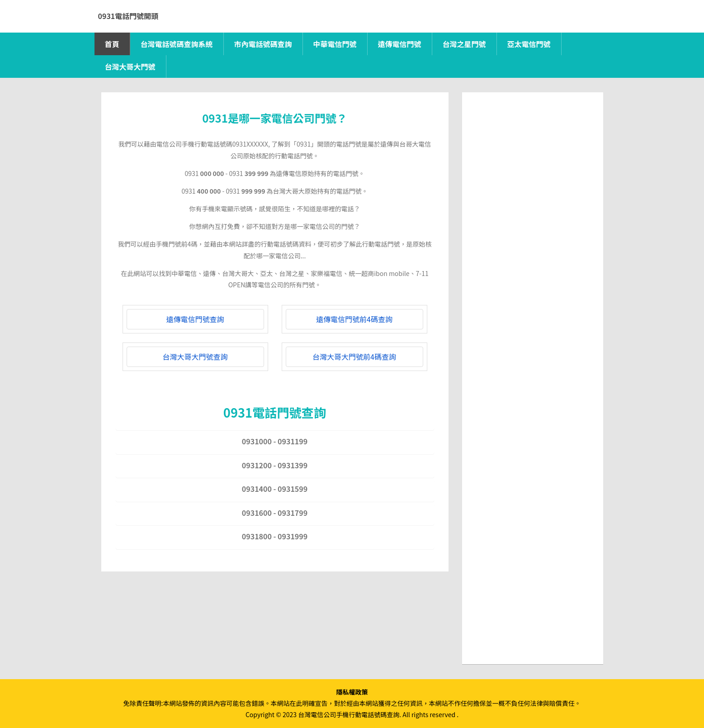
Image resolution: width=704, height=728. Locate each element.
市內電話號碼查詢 (263, 44)
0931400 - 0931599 (275, 489)
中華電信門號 (335, 44)
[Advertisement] (533, 243)
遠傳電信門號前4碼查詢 (354, 319)
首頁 (112, 44)
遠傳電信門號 (400, 44)
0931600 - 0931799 (275, 513)
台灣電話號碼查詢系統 (177, 44)
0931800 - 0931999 (275, 536)
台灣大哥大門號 (130, 67)
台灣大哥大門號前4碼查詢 (354, 357)
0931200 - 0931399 (275, 465)
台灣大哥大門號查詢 (195, 357)
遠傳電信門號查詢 (195, 319)
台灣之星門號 (464, 44)
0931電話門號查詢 (275, 412)
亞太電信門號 (529, 44)
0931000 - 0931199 (275, 441)
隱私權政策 (352, 692)
